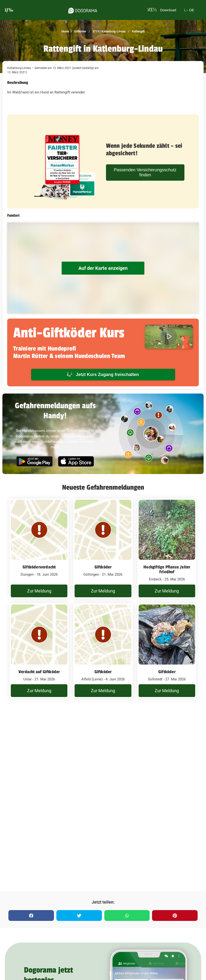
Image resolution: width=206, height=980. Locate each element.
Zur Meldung (39, 591)
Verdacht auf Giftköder (39, 672)
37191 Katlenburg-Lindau (109, 31)
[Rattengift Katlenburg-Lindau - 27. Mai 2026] (167, 651)
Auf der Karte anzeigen (103, 268)
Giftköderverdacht (39, 567)
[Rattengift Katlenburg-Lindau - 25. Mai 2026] (167, 549)
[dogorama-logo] (79, 10)
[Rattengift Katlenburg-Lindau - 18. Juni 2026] (39, 549)
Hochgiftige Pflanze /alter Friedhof (167, 569)
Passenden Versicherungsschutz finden (145, 172)
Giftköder (80, 31)
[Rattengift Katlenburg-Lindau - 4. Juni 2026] (103, 651)
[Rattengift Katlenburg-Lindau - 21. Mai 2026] (103, 549)
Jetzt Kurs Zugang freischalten (103, 374)
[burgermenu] (9, 10)
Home (65, 31)
